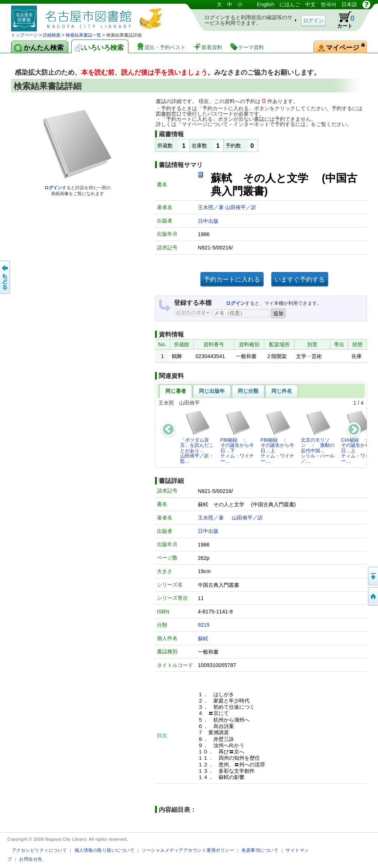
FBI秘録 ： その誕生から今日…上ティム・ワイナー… (277, 437)
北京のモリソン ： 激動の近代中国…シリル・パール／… (318, 437)
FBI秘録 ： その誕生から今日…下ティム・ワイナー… (237, 437)
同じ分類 (248, 391)
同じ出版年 (212, 391)
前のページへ (6, 277)
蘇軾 (203, 639)
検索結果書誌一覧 (83, 35)
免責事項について (260, 850)
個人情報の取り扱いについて (105, 850)
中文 (310, 4)
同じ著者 (176, 391)
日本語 (349, 4)
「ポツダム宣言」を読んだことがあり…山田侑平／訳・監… (197, 437)
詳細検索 (52, 35)
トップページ (24, 35)
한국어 (329, 4)
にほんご (290, 4)
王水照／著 (212, 207)
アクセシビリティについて (39, 850)
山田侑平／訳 (241, 207)
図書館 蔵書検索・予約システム (89, 16)
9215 (204, 625)
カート (342, 20)
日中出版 (208, 221)
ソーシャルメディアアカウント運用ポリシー (188, 850)
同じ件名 (282, 391)
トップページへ (372, 596)
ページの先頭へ (372, 576)
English (266, 4)
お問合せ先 (31, 859)
